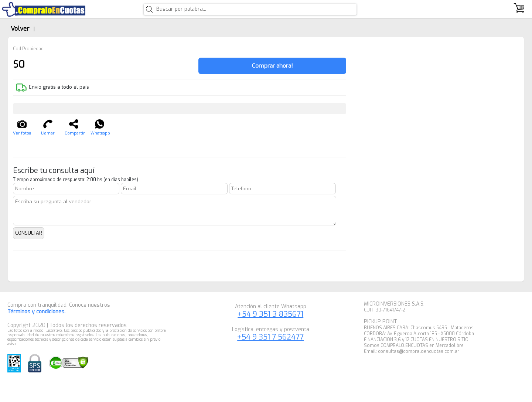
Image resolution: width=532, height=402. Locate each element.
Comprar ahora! (272, 66)
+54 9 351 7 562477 (270, 337)
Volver (20, 28)
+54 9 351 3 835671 (270, 314)
